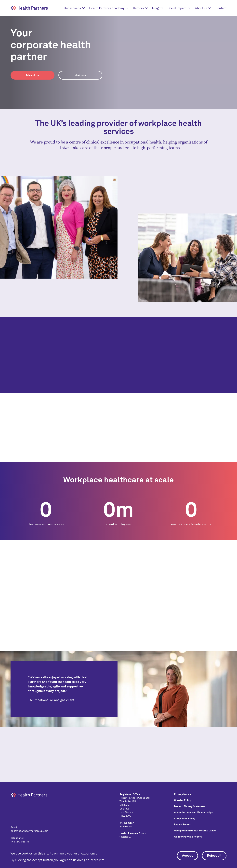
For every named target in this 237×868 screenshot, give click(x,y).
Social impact (177, 8)
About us (201, 8)
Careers (138, 8)
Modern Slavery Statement (190, 806)
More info (98, 860)
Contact (221, 8)
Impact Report (182, 825)
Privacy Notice (183, 794)
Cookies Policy (183, 800)
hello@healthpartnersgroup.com (29, 831)
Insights (158, 8)
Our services (72, 8)
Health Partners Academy (107, 8)
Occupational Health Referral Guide (195, 831)
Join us (80, 75)
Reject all (214, 855)
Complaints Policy (185, 819)
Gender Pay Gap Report (188, 837)
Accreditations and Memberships (193, 812)
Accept (187, 855)
